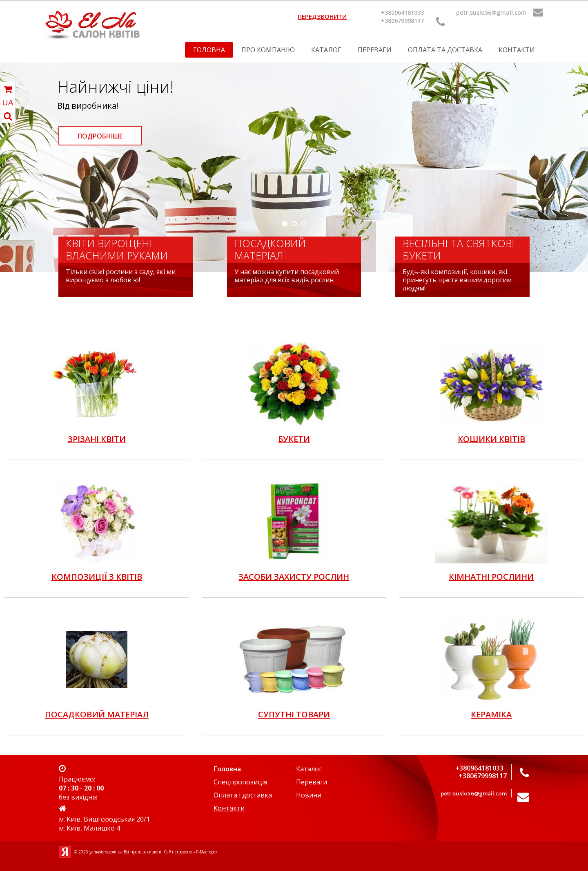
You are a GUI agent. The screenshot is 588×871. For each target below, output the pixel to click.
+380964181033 (402, 12)
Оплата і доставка (243, 795)
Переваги (375, 50)
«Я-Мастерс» (205, 852)
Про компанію (268, 50)
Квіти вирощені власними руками (117, 249)
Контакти (517, 50)
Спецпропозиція (240, 782)
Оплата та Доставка (445, 50)
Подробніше (100, 136)
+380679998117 (402, 21)
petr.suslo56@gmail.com (491, 12)
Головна (209, 50)
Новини (309, 795)
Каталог (326, 50)
